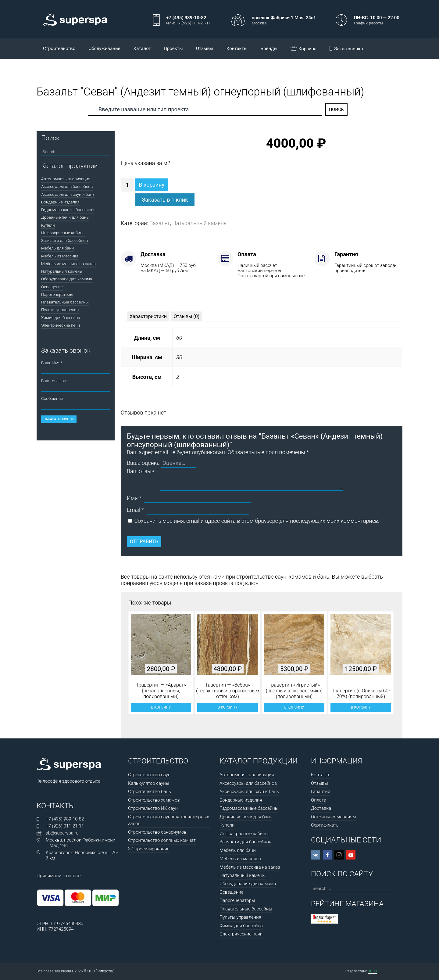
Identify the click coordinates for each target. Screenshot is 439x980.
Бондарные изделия (60, 202)
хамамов (300, 577)
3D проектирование (149, 849)
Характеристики (148, 316)
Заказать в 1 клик (165, 200)
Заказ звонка (346, 49)
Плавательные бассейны (65, 302)
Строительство (59, 48)
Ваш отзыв (143, 471)
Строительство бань (150, 792)
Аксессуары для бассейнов (67, 186)
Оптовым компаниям (333, 817)
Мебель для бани (57, 248)
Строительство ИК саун (153, 808)
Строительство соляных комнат (162, 840)
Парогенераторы (57, 294)
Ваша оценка (143, 463)
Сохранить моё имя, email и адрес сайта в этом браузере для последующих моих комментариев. (257, 521)
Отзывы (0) (186, 316)
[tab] (148, 316)
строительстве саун (261, 577)
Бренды (269, 48)
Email (135, 510)
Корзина (304, 49)
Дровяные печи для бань (65, 217)
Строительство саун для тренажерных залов (169, 820)
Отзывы (205, 48)
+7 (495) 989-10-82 (65, 819)
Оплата (319, 800)
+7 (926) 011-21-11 (65, 826)
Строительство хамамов (154, 800)
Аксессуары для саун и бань (68, 194)
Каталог (142, 48)
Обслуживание (104, 48)
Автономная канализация (66, 179)
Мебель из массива (60, 256)
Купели (48, 225)
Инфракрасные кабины (63, 233)
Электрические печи (61, 325)
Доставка (321, 808)
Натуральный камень (199, 223)
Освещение (52, 287)
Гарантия (321, 792)
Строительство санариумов (157, 832)
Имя (134, 498)
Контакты (237, 48)
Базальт (160, 223)
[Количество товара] (127, 185)
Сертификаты (325, 825)
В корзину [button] (161, 707)
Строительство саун (149, 775)
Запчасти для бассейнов (64, 240)
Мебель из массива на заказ (68, 264)
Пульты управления (60, 310)
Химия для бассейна (61, 318)
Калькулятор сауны (149, 783)
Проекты (173, 48)
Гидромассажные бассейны (68, 210)
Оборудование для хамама (67, 279)
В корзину (152, 185)
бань (323, 577)
